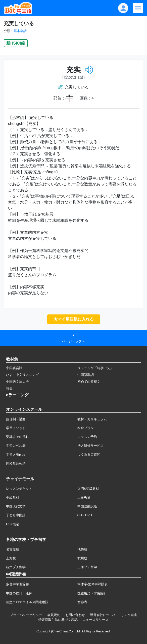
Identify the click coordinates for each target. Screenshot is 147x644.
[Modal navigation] (138, 8)
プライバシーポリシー (26, 615)
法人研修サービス (90, 446)
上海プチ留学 (87, 567)
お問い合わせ (75, 615)
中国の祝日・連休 (19, 593)
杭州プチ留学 (16, 567)
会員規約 (54, 615)
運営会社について (103, 615)
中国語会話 (14, 368)
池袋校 (82, 549)
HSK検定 (13, 524)
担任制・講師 (16, 419)
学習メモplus (15, 454)
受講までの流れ (17, 437)
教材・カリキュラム (92, 419)
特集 (9, 389)
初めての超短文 (89, 382)
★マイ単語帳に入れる (74, 319)
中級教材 (13, 497)
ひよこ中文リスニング (22, 375)
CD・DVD (85, 515)
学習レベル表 (16, 446)
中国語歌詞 (86, 375)
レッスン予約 (87, 437)
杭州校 (82, 558)
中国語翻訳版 (87, 506)
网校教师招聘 (16, 463)
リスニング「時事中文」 (95, 368)
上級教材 (84, 497)
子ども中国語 (16, 515)
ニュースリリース (95, 620)
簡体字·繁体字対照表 (93, 584)
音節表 (82, 602)
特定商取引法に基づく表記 (58, 620)
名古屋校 (13, 549)
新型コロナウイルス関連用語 (27, 602)
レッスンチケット (19, 489)
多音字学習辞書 (17, 584)
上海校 (11, 558)
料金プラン (86, 428)
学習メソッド (16, 428)
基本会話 (20, 31)
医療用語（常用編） (92, 593)
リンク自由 (129, 615)
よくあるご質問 (89, 454)
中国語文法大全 (17, 382)
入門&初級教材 (88, 489)
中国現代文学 (16, 506)
